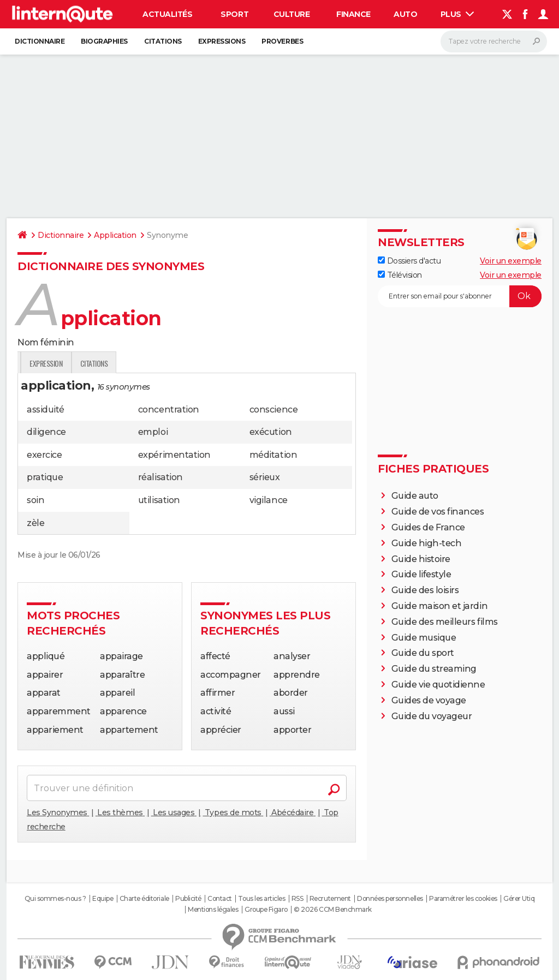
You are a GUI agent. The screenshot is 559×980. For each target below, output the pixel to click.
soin (35, 500)
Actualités (167, 14)
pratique (45, 477)
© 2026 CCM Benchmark (332, 910)
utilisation (159, 500)
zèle (35, 523)
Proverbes (282, 41)
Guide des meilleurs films (445, 622)
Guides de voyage (429, 700)
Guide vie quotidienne (438, 685)
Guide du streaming (434, 669)
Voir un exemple (511, 261)
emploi (153, 432)
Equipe (103, 899)
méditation (273, 455)
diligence (46, 432)
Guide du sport (423, 653)
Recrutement (330, 899)
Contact (220, 899)
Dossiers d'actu (409, 261)
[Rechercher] (494, 41)
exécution (271, 432)
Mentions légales (213, 910)
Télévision (400, 275)
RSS (298, 899)
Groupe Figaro (266, 910)
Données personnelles (390, 899)
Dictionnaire (40, 41)
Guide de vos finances (438, 512)
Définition (41, 363)
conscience (273, 410)
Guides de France (428, 527)
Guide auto (415, 496)
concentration (169, 410)
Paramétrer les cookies (463, 899)
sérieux (265, 477)
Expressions (222, 41)
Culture (292, 14)
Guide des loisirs (425, 590)
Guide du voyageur (432, 716)
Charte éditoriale (144, 899)
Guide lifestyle (421, 574)
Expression (184, 363)
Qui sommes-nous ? (55, 899)
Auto (405, 14)
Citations (163, 41)
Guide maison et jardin (439, 606)
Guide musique (424, 638)
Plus (457, 14)
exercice (44, 455)
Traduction (132, 363)
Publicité (188, 899)
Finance (353, 14)
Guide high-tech (427, 543)
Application (115, 235)
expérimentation (174, 455)
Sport (234, 14)
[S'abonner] (460, 296)
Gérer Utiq (519, 899)
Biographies (104, 41)
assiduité (46, 410)
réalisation (160, 477)
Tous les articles (261, 899)
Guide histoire (421, 559)
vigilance (269, 500)
